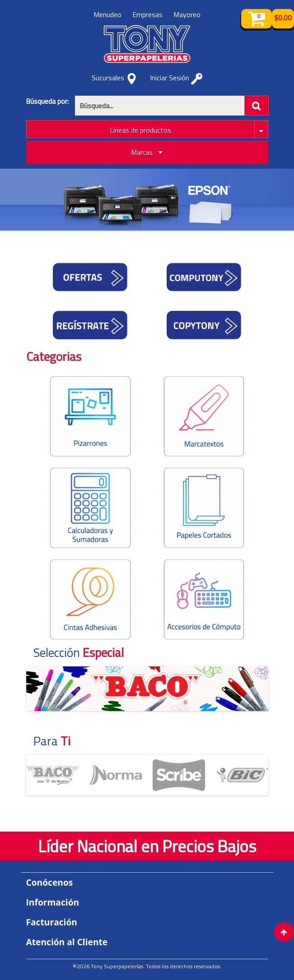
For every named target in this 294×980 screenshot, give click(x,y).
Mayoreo (187, 14)
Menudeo (107, 14)
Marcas (147, 152)
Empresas (147, 14)
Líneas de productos (140, 130)
